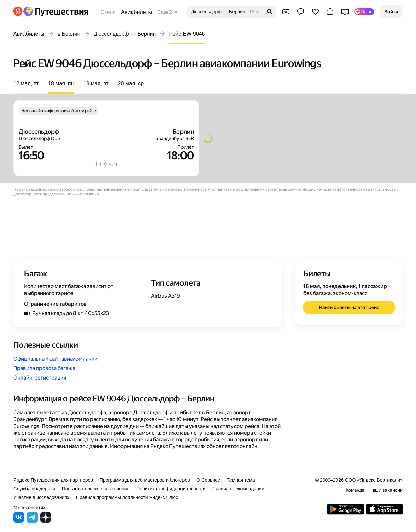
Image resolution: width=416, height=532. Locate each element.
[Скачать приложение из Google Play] (346, 513)
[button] (391, 12)
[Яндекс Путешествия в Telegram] (32, 521)
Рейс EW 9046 (187, 34)
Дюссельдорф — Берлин (125, 34)
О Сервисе (209, 480)
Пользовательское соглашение (96, 489)
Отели (108, 12)
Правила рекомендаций (238, 489)
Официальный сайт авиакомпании (55, 359)
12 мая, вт (26, 83)
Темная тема (241, 480)
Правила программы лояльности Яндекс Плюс (127, 497)
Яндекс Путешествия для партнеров (53, 480)
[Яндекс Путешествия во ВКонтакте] (19, 521)
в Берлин (69, 34)
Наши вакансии (386, 490)
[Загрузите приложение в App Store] (384, 513)
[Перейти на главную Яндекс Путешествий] (56, 11)
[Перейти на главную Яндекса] (18, 11)
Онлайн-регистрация (40, 378)
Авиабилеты (137, 12)
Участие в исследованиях (41, 497)
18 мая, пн (61, 83)
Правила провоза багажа (44, 368)
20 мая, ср (131, 83)
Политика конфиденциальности (171, 489)
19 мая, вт (96, 83)
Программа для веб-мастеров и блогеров (145, 480)
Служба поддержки (34, 489)
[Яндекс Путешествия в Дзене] (46, 521)
